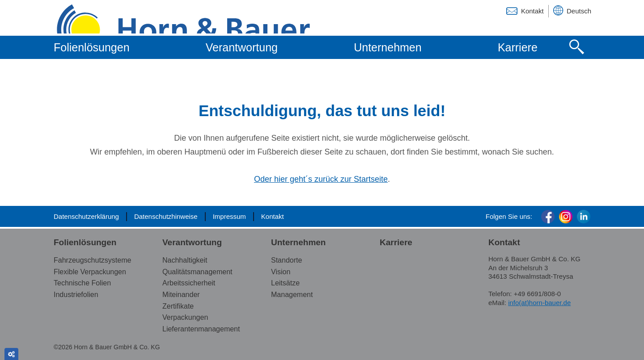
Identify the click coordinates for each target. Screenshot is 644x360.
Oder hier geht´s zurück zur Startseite (321, 179)
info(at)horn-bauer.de (539, 303)
